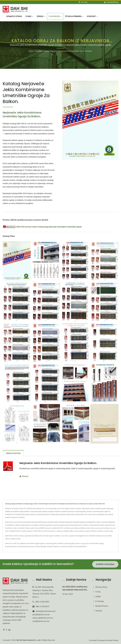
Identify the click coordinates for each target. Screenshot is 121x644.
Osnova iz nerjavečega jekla (38, 546)
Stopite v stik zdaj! (105, 564)
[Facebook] (4, 630)
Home (31, 51)
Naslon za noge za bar (82, 543)
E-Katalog (55, 16)
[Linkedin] (9, 630)
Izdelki (41, 16)
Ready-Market (113, 640)
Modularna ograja (52, 546)
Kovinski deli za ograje (97, 543)
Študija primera (74, 16)
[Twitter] (6, 630)
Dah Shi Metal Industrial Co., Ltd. (28, 640)
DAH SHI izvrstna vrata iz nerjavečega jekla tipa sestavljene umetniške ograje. (42, 227)
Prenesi (24, 476)
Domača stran (14, 16)
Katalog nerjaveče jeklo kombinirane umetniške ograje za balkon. (68, 51)
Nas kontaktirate (81, 546)
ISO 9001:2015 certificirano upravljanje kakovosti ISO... (75, 588)
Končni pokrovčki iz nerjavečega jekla (17, 546)
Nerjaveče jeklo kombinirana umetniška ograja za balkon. (58, 463)
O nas (29, 16)
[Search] (92, 2)
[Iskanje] (79, 2)
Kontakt (92, 16)
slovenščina (112, 2)
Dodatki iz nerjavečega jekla (66, 543)
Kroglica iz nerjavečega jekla (48, 543)
